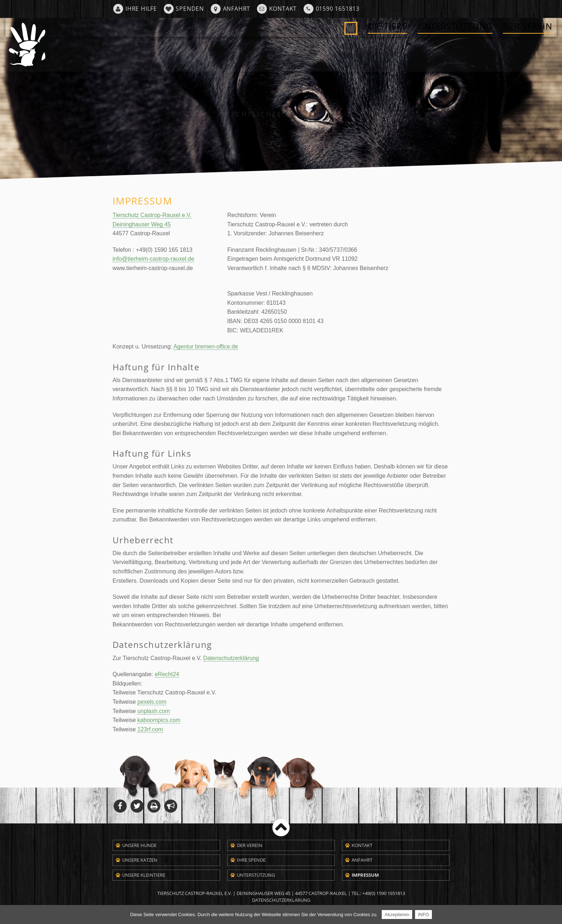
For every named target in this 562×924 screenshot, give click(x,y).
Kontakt (283, 9)
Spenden (190, 9)
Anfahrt (237, 9)
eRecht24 (167, 674)
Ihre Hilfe (141, 9)
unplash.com (154, 711)
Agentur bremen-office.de (206, 346)
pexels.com (152, 702)
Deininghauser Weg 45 (142, 224)
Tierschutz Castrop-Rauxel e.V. (152, 215)
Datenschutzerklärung (231, 658)
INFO (423, 915)
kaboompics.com (159, 720)
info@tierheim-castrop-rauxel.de (153, 259)
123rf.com (150, 729)
